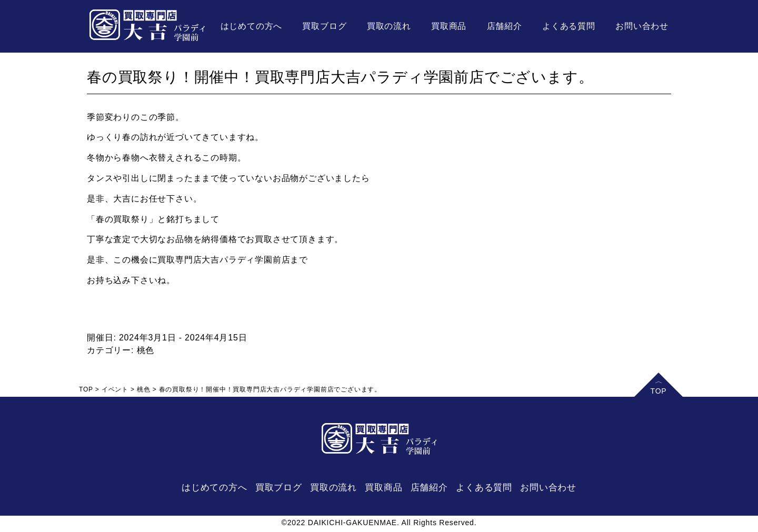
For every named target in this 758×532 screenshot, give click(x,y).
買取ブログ (324, 26)
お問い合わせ (642, 26)
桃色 (146, 350)
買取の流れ (389, 26)
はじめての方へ (252, 26)
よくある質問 (569, 26)
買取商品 (449, 26)
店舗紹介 (505, 26)
